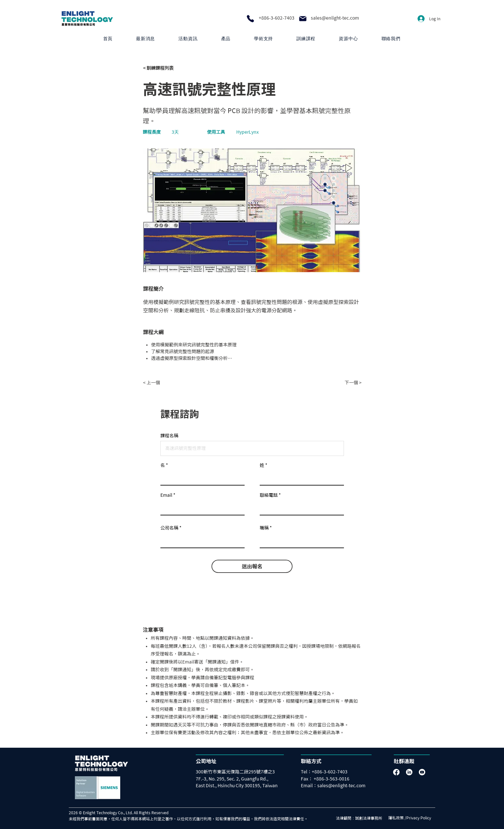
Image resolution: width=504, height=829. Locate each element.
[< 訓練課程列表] (164, 68)
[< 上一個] (164, 383)
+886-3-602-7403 (277, 18)
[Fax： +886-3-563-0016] (328, 779)
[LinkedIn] (409, 772)
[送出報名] (252, 566)
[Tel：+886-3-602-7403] (326, 772)
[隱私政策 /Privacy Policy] (412, 818)
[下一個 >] (346, 383)
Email (166, 495)
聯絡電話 (269, 495)
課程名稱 (169, 436)
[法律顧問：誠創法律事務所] (361, 818)
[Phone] (250, 19)
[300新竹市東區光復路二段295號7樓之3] (240, 772)
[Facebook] (396, 772)
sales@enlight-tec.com (335, 18)
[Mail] (303, 19)
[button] (226, 39)
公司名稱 (169, 528)
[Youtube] (422, 772)
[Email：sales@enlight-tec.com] (339, 786)
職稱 (264, 528)
